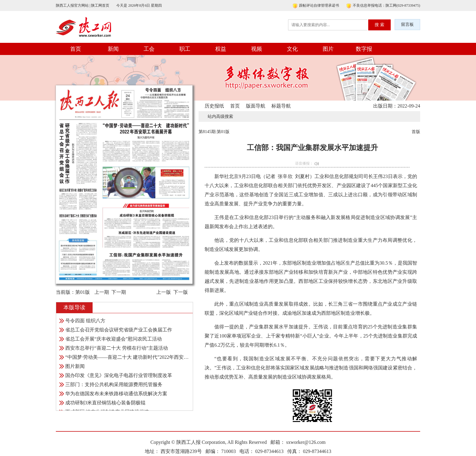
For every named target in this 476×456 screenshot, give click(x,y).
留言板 (407, 24)
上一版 (164, 292)
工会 (149, 49)
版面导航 (256, 106)
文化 (292, 49)
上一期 (102, 292)
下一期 (119, 292)
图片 (328, 49)
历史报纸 (214, 106)
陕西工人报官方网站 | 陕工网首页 (83, 5)
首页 (76, 49)
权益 (221, 49)
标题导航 (281, 106)
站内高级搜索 (220, 117)
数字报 (364, 49)
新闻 (113, 49)
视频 (257, 49)
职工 (185, 49)
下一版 (181, 292)
